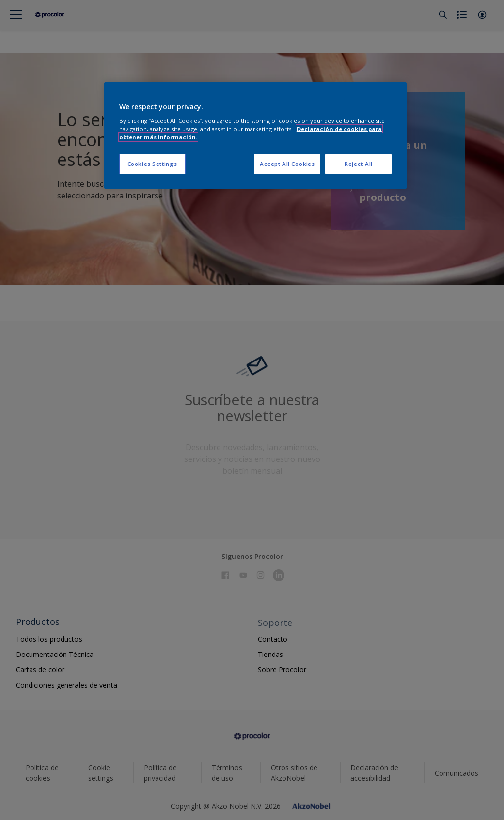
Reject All (359, 164)
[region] (255, 136)
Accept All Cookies (287, 164)
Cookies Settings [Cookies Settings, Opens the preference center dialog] (152, 164)
